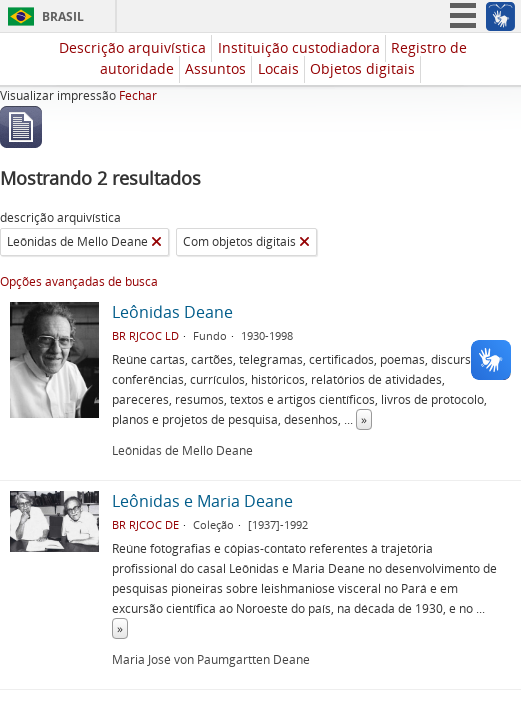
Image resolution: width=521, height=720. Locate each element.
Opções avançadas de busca (79, 281)
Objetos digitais (362, 68)
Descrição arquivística (132, 47)
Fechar (138, 95)
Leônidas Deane (172, 312)
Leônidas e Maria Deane (202, 501)
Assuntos (215, 68)
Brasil (63, 16)
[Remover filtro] (156, 242)
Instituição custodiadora (299, 47)
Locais (278, 68)
